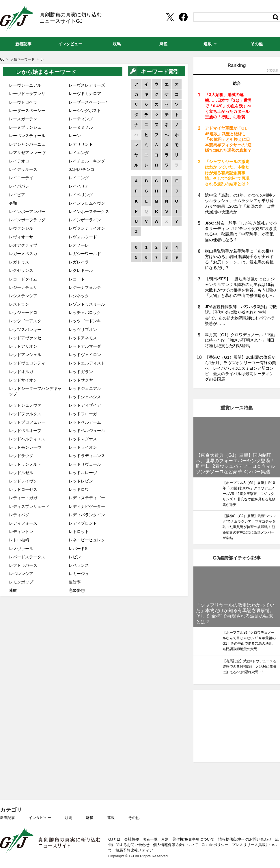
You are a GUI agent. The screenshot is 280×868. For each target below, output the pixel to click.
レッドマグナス (83, 439)
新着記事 (8, 818)
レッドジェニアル (85, 388)
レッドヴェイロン (85, 355)
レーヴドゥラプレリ (27, 93)
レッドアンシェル (25, 355)
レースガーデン (23, 119)
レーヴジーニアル (25, 85)
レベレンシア (21, 574)
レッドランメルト (25, 464)
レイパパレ (19, 186)
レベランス (79, 565)
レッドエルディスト (87, 363)
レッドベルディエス (27, 439)
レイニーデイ (21, 178)
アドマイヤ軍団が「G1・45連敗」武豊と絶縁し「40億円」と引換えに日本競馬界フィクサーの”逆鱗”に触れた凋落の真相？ (228, 139)
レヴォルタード (83, 237)
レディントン (21, 532)
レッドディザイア (85, 405)
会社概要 (132, 839)
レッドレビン (81, 481)
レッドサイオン (23, 380)
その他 (134, 818)
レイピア (17, 195)
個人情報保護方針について (176, 845)
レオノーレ (79, 245)
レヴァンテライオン (87, 228)
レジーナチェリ (23, 287)
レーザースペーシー (27, 111)
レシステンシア (23, 296)
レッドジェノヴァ (25, 405)
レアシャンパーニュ (27, 144)
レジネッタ (79, 296)
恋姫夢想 (77, 590)
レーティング (81, 119)
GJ (17, 18)
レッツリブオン (83, 330)
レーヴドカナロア (85, 93)
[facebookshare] (183, 17)
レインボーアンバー (27, 212)
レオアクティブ (23, 245)
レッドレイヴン (23, 481)
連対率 (75, 582)
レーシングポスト (85, 111)
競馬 (68, 818)
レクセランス (21, 270)
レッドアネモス (83, 338)
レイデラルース (23, 169)
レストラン (19, 304)
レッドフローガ (83, 414)
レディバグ (19, 515)
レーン (75, 136)
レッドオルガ (21, 372)
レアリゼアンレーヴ (27, 153)
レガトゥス (19, 262)
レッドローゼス (23, 489)
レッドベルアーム (85, 422)
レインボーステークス (89, 212)
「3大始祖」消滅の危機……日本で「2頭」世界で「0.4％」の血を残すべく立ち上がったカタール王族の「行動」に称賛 (228, 106)
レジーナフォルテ (85, 287)
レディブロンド (83, 523)
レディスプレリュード (29, 506)
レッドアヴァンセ (25, 338)
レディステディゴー (87, 498)
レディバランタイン (87, 515)
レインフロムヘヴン (87, 203)
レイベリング (81, 195)
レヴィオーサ (21, 237)
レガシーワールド (85, 254)
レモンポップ (21, 582)
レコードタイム (23, 279)
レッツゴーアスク (25, 321)
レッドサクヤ (81, 380)
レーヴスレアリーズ (87, 85)
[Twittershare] (170, 17)
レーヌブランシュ (25, 127)
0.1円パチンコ (82, 169)
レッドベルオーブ (25, 431)
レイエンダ (79, 153)
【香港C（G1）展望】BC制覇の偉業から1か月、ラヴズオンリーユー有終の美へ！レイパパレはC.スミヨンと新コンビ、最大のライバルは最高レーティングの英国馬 (240, 368)
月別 (165, 839)
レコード (77, 279)
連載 (111, 818)
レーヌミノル (81, 127)
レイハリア (79, 186)
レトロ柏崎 (19, 540)
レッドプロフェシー (27, 422)
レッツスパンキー (25, 330)
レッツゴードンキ (85, 321)
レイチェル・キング (87, 161)
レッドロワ (79, 489)
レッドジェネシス (85, 397)
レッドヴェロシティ (27, 363)
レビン (75, 557)
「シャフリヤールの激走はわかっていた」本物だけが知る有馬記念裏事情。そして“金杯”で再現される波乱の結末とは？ (227, 173)
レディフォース (23, 523)
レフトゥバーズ (23, 565)
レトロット (79, 532)
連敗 (13, 590)
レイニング (79, 178)
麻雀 (89, 818)
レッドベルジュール (87, 431)
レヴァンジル (21, 228)
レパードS (78, 549)
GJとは (114, 839)
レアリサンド (81, 144)
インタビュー (40, 818)
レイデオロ (19, 161)
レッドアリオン (23, 346)
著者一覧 (150, 839)
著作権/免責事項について (194, 839)
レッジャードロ (23, 313)
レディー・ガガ (23, 498)
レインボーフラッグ (27, 220)
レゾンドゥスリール (87, 304)
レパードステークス (27, 557)
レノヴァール (21, 549)
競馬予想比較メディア (134, 850)
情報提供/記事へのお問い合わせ (245, 839)
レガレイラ (79, 262)
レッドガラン (81, 372)
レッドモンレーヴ (25, 447)
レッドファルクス (25, 414)
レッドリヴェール (85, 464)
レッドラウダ (21, 456)
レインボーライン (85, 220)
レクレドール (81, 270)
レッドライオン (83, 447)
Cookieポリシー (215, 845)
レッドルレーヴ (83, 473)
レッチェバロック (85, 313)
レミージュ (79, 574)
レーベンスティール (27, 136)
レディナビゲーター (87, 506)
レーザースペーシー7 (88, 102)
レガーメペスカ (23, 254)
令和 (13, 203)
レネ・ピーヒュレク (87, 540)
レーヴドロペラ (23, 102)
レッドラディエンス (87, 456)
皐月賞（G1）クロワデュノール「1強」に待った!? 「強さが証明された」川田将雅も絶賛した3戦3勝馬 (241, 340)
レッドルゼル (21, 473)
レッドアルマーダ (85, 346)
